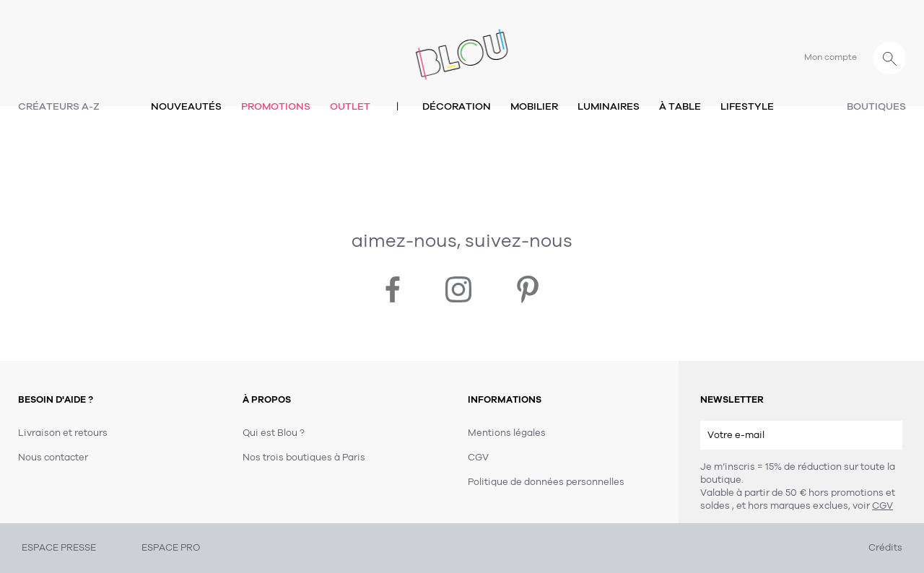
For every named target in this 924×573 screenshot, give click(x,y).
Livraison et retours (63, 433)
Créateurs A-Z (59, 106)
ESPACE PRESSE (59, 548)
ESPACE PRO (171, 548)
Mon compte (831, 57)
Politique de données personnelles (546, 482)
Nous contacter (53, 458)
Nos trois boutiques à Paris (304, 458)
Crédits (885, 548)
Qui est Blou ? (274, 433)
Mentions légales (507, 433)
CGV (882, 506)
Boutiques (876, 106)
